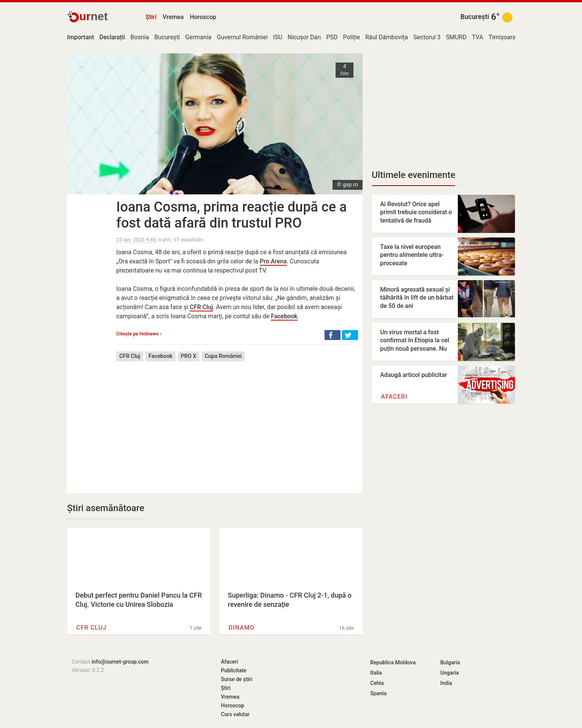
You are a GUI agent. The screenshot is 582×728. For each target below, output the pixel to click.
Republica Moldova (393, 662)
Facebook (284, 316)
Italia (376, 673)
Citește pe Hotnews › (139, 334)
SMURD (456, 37)
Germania (198, 37)
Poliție (351, 37)
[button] (333, 335)
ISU (278, 37)
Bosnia (140, 37)
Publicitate (234, 670)
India (446, 683)
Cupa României (223, 356)
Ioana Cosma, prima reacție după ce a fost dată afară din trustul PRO (231, 215)
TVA (478, 37)
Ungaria (450, 673)
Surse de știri (237, 679)
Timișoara (502, 37)
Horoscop (203, 17)
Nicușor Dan (304, 37)
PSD (332, 37)
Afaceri (394, 397)
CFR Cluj (201, 307)
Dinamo (241, 628)
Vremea (173, 17)
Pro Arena (273, 261)
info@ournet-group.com (120, 662)
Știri (151, 17)
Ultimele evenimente (413, 175)
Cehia (377, 683)
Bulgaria (450, 662)
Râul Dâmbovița (387, 37)
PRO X (189, 356)
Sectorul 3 (427, 37)
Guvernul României (242, 37)
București (475, 17)
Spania (378, 693)
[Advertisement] (237, 422)
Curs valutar (235, 714)
